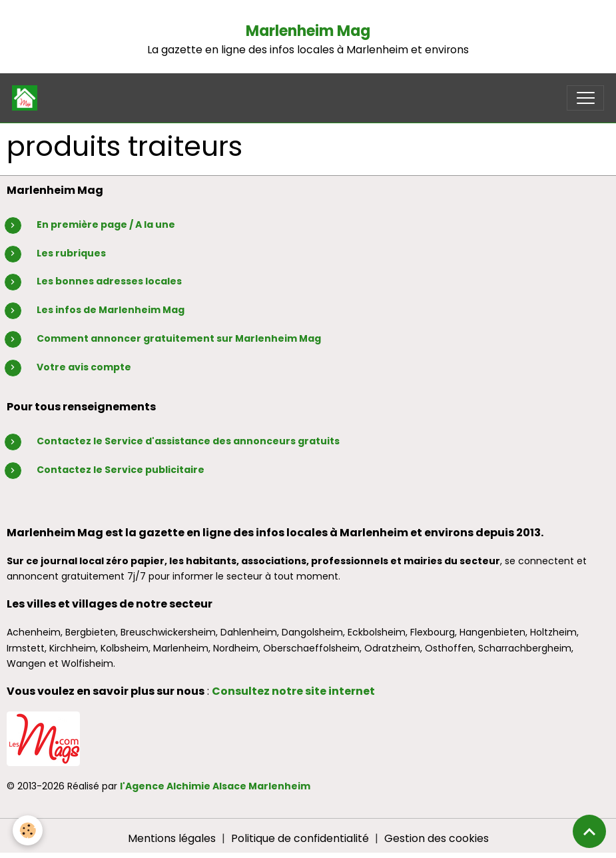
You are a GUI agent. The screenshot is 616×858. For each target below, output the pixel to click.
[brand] (28, 98)
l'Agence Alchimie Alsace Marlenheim (215, 786)
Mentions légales (172, 838)
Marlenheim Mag (308, 31)
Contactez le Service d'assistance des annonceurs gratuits (188, 441)
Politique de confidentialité (300, 838)
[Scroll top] (589, 831)
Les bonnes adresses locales (109, 281)
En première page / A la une (106, 224)
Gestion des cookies (437, 838)
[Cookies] (28, 830)
